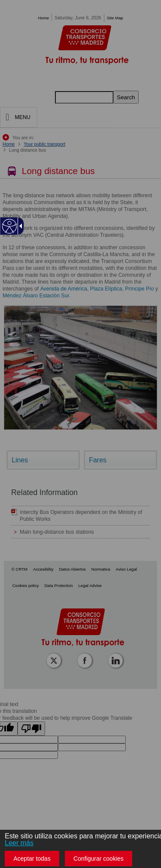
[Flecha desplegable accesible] (19, 226)
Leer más (19, 843)
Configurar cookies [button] (99, 859)
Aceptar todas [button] (32, 859)
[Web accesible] (10, 226)
